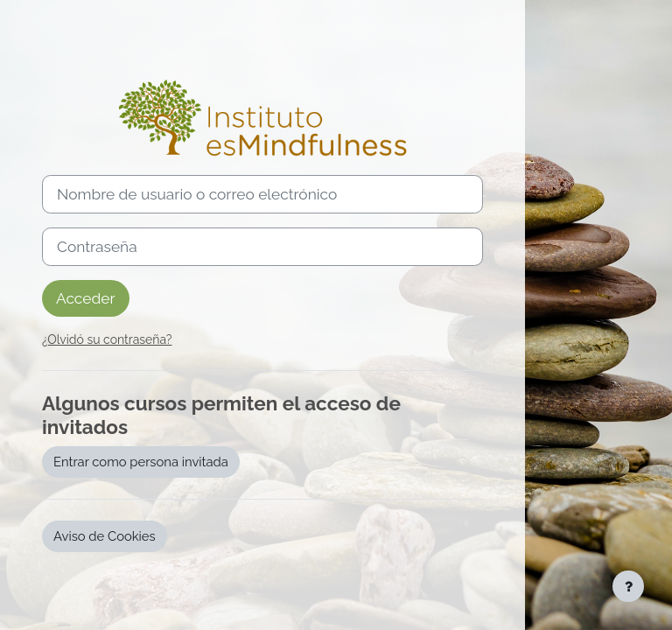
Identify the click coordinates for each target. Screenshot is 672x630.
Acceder (86, 298)
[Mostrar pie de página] (628, 586)
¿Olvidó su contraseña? (107, 339)
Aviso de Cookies (105, 536)
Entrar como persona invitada (141, 462)
